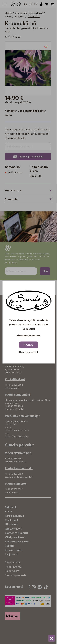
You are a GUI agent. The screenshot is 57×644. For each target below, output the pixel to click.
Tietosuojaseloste (29, 336)
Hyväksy (28, 345)
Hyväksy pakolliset (29, 352)
